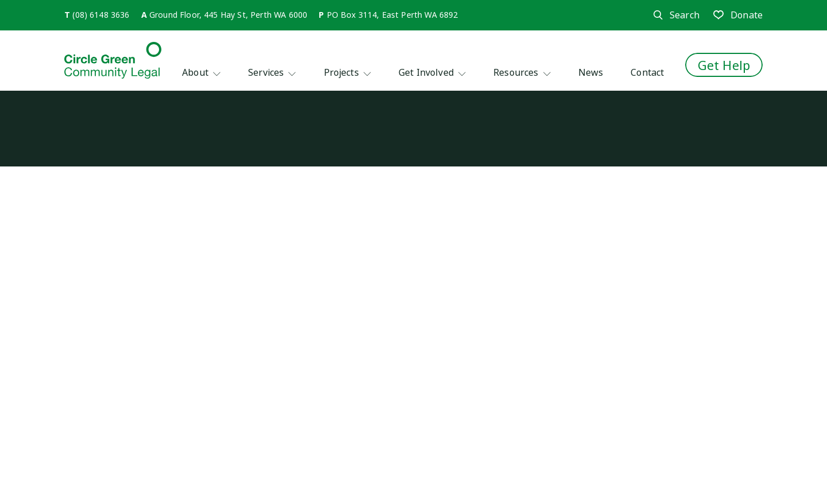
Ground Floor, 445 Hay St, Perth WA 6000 (228, 15)
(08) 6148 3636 (101, 15)
